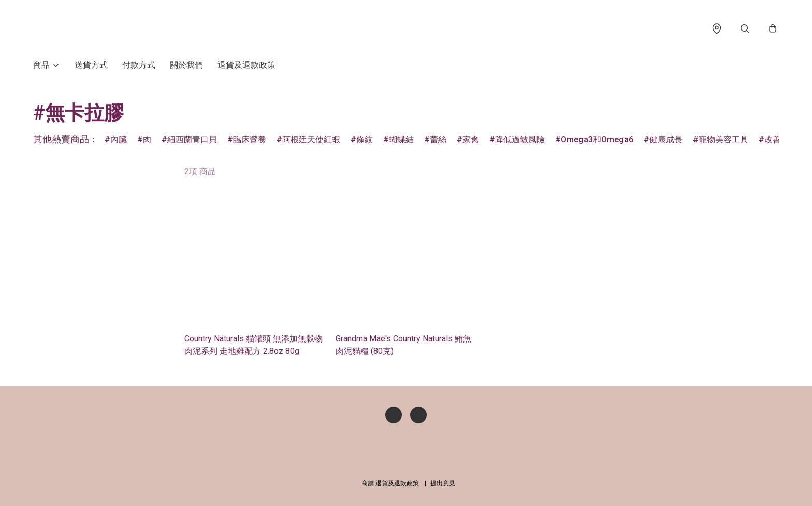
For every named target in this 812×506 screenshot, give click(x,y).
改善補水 (781, 140)
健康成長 (666, 140)
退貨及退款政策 (247, 66)
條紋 (365, 140)
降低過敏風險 (520, 140)
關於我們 (186, 66)
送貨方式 (91, 66)
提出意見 (443, 483)
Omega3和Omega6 (597, 140)
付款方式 (139, 66)
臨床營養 (250, 140)
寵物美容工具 (723, 140)
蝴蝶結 (401, 140)
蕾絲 (438, 140)
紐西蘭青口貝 (192, 140)
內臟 (119, 140)
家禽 (471, 140)
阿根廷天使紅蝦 (311, 140)
